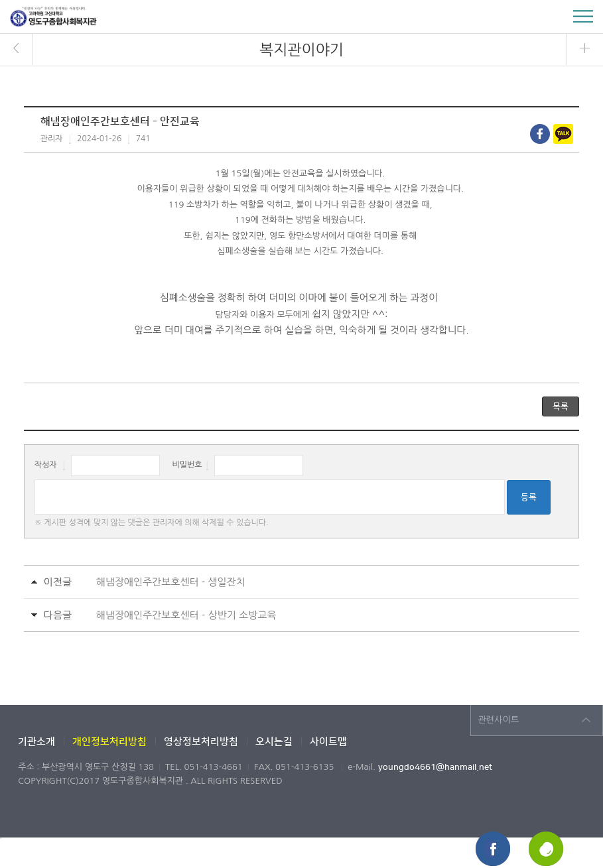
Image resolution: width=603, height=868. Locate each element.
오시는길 (274, 742)
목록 (561, 406)
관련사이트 (499, 720)
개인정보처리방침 (109, 742)
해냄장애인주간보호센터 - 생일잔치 (171, 582)
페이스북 (494, 850)
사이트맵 (328, 742)
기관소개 (36, 742)
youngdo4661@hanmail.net (435, 767)
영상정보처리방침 (201, 742)
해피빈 (547, 850)
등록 (529, 497)
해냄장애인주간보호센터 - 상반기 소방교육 (186, 615)
